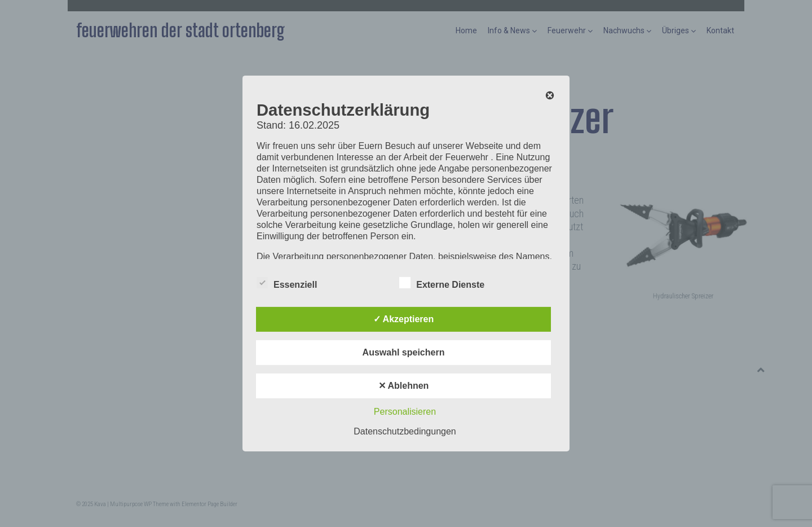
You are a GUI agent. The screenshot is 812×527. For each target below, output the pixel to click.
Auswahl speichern (404, 352)
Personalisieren (405, 412)
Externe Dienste (442, 283)
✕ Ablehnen (404, 386)
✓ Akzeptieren (404, 319)
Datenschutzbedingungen (405, 431)
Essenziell (287, 283)
